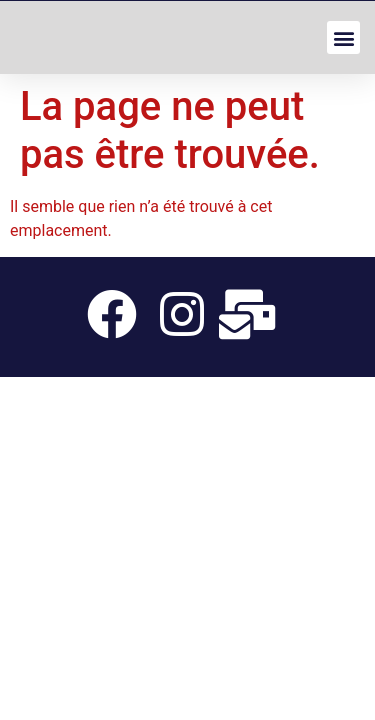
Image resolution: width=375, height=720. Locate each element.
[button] (343, 37)
